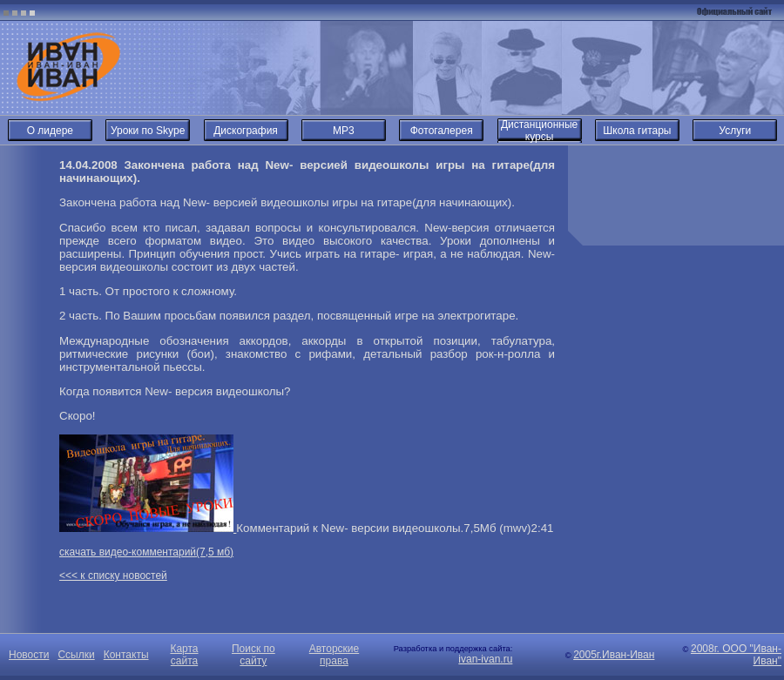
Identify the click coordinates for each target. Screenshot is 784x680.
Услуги (735, 131)
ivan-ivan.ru (485, 659)
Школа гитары (637, 131)
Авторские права (334, 655)
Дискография (246, 131)
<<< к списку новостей (113, 576)
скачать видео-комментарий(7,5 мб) (146, 552)
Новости (29, 655)
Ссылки (76, 655)
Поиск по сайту (253, 655)
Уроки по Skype (148, 131)
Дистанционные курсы (539, 131)
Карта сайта (184, 655)
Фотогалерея (442, 131)
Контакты (126, 655)
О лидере (50, 131)
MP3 (344, 131)
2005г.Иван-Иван (614, 655)
